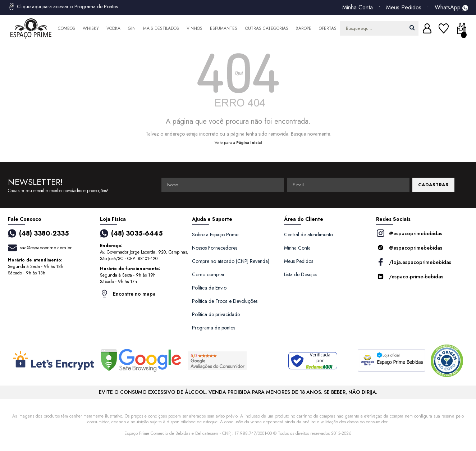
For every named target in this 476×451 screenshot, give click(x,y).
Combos (67, 28)
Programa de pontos (214, 328)
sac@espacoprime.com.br (46, 248)
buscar (412, 28)
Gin (132, 28)
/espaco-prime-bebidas (410, 276)
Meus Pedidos (404, 8)
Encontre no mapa (128, 294)
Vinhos (194, 28)
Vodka (113, 28)
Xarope (304, 28)
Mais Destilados (161, 28)
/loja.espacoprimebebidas (414, 262)
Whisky (91, 28)
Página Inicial (249, 142)
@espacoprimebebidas (409, 233)
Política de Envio (209, 288)
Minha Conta (358, 8)
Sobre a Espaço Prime (215, 234)
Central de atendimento (308, 234)
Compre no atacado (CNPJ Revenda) (231, 261)
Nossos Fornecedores (215, 248)
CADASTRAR (433, 185)
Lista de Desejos (301, 274)
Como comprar (208, 274)
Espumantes (224, 28)
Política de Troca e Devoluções (225, 301)
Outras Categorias (267, 28)
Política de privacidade (216, 314)
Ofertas (328, 28)
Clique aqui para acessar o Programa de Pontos (63, 6)
